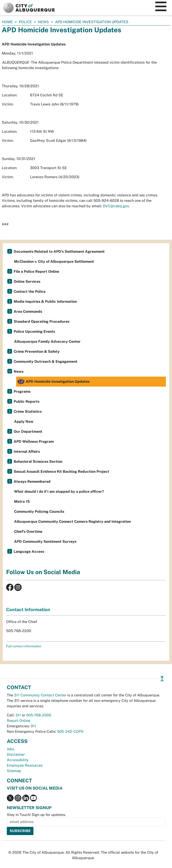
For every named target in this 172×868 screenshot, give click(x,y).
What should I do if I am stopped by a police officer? (59, 492)
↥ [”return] (162, 679)
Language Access (29, 552)
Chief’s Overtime (28, 532)
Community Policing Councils (39, 512)
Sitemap (14, 771)
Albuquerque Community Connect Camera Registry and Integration (72, 522)
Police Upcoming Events (34, 331)
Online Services (27, 281)
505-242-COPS (70, 732)
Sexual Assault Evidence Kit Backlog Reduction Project (61, 472)
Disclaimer (16, 754)
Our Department (28, 431)
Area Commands (28, 311)
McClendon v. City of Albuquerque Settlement (54, 261)
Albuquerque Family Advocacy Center (47, 341)
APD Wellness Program (34, 442)
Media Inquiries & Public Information (45, 301)
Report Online (19, 721)
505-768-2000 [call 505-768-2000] (39, 715)
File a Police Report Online (36, 271)
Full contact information (24, 646)
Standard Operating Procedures (42, 321)
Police (25, 22)
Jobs (11, 749)
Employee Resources (25, 765)
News (43, 22)
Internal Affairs (27, 452)
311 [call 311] (18, 715)
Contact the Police (30, 291)
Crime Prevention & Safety (37, 351)
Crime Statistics (28, 411)
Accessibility (18, 760)
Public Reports (27, 401)
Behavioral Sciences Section (38, 462)
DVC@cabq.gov (116, 206)
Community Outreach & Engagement (46, 361)
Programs (22, 391)
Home (7, 22)
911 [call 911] (33, 726)
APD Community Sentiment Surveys (45, 542)
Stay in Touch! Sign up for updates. (36, 815)
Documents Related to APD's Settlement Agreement (59, 251)
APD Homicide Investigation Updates (53, 382)
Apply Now (24, 421)
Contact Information (28, 610)
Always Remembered (32, 482)
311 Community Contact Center (40, 695)
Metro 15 (22, 502)
